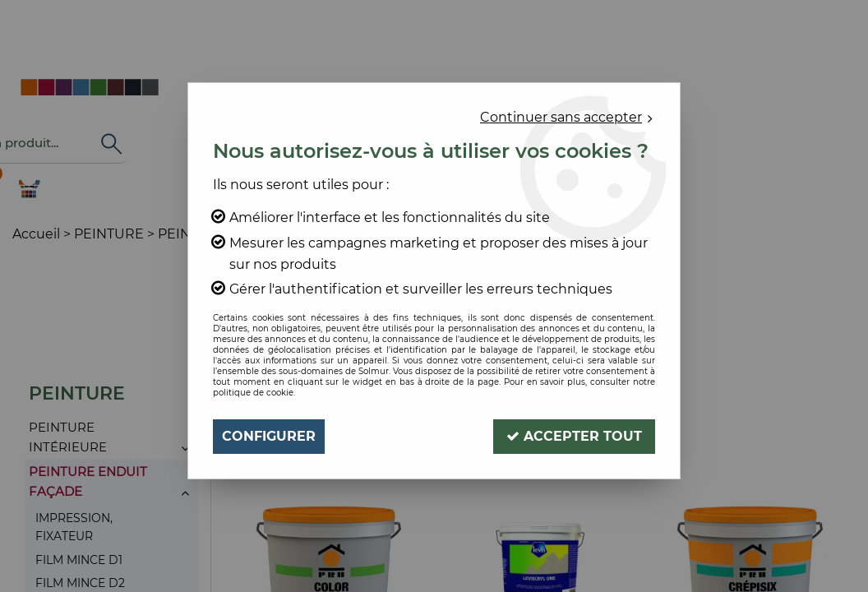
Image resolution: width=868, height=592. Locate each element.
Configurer (269, 436)
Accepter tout (574, 436)
